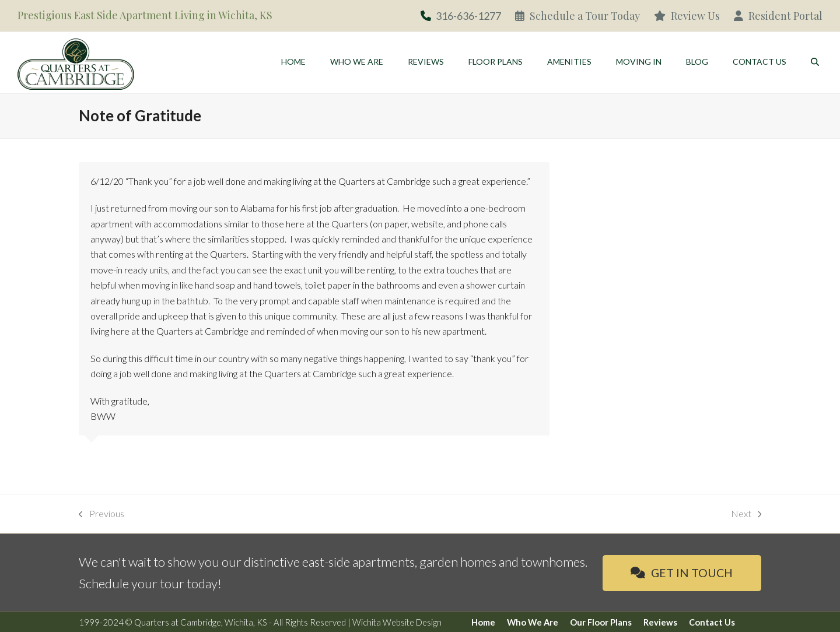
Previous (101, 515)
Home (483, 622)
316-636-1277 (468, 16)
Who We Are (533, 622)
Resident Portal (778, 16)
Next (746, 515)
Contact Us (712, 622)
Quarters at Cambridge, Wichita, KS (201, 622)
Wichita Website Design (397, 622)
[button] (815, 61)
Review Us (687, 16)
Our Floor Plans (601, 622)
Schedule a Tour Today (577, 16)
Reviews (660, 622)
